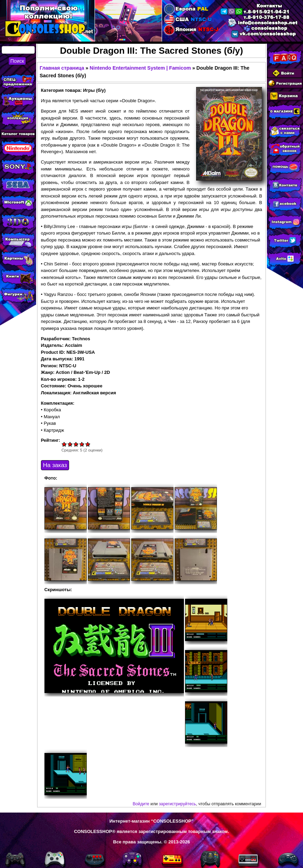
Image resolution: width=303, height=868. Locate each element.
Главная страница (62, 68)
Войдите (141, 804)
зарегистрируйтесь (178, 804)
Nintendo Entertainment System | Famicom (140, 68)
